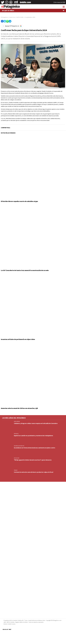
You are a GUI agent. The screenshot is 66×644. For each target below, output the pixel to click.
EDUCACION (17, 458)
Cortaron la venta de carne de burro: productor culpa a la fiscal (34, 472)
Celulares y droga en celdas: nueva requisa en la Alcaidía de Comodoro (36, 423)
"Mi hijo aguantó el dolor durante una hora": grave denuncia (33, 460)
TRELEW (16, 470)
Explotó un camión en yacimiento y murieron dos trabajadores (33, 436)
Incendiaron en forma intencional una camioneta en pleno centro (35, 448)
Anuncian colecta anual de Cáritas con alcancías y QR (19, 408)
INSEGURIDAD (17, 421)
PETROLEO (16, 434)
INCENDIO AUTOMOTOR (19, 446)
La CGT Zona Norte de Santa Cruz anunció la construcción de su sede (25, 270)
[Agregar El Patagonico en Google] (12, 26)
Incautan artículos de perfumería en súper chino (18, 339)
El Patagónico (4, 17)
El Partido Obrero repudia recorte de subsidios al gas (19, 201)
